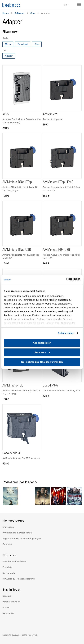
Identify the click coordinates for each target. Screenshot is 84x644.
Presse (6, 607)
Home (6, 13)
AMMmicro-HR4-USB (56, 250)
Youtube (19, 623)
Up (75, 639)
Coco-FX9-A (50, 386)
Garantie (7, 544)
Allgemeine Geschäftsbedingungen (22, 538)
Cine (33, 13)
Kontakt (7, 596)
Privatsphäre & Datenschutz (17, 533)
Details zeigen (66, 333)
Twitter (26, 623)
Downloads (9, 573)
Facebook (5, 623)
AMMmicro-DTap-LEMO (58, 182)
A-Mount (20, 13)
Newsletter (8, 613)
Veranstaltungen (11, 602)
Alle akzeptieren (42, 343)
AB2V (6, 114)
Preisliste (7, 567)
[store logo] (11, 5)
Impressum (8, 527)
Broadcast (23, 44)
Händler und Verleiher (14, 561)
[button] (67, 5)
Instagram (12, 623)
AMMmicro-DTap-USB (17, 250)
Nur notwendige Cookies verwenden (42, 362)
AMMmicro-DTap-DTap (17, 182)
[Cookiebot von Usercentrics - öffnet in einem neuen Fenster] (66, 280)
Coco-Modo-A (11, 453)
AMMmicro (50, 114)
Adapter (9, 56)
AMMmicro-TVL (13, 386)
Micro (8, 44)
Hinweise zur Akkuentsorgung (19, 579)
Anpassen (42, 352)
